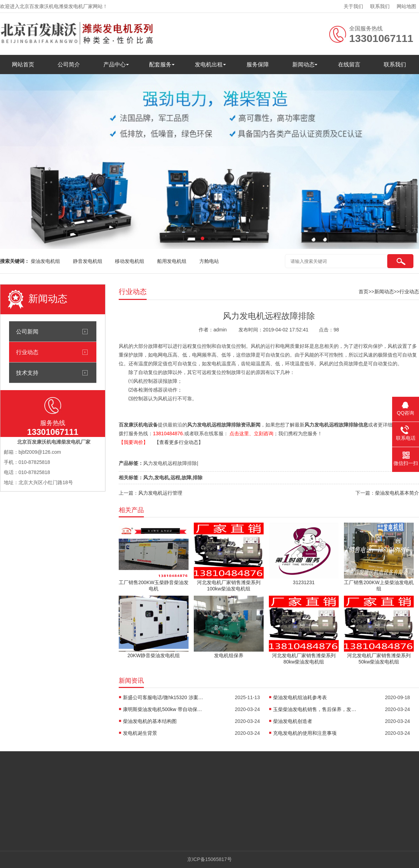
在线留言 (349, 64)
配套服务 (160, 64)
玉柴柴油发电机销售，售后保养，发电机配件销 (315, 709)
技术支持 (27, 373)
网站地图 (406, 6)
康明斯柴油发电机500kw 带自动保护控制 (165, 709)
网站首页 (23, 64)
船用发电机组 (172, 261)
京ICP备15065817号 (209, 859)
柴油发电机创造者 (293, 721)
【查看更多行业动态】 (179, 442)
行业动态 (27, 352)
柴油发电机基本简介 (397, 493)
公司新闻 (27, 331)
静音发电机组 (88, 261)
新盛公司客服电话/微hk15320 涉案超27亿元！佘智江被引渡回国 (165, 697)
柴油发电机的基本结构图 (150, 721)
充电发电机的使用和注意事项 (305, 733)
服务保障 (258, 64)
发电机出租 (209, 64)
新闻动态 (303, 64)
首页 (363, 292)
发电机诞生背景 (140, 733)
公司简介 (69, 64)
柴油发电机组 (45, 261)
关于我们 (353, 6)
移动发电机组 (130, 261)
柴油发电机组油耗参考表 (300, 697)
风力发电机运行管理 (160, 493)
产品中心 (115, 64)
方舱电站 (209, 261)
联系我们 (380, 6)
